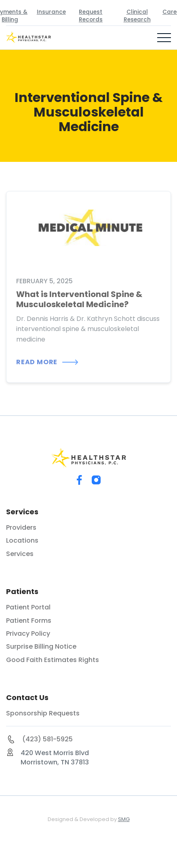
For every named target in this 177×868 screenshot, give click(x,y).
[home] (32, 38)
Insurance (51, 12)
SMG (124, 819)
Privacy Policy (28, 634)
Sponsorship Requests (43, 713)
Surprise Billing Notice (41, 647)
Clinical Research (137, 16)
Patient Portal (28, 607)
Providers (21, 528)
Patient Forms (29, 621)
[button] (164, 38)
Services (20, 554)
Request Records (91, 16)
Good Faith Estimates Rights (53, 660)
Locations (22, 541)
